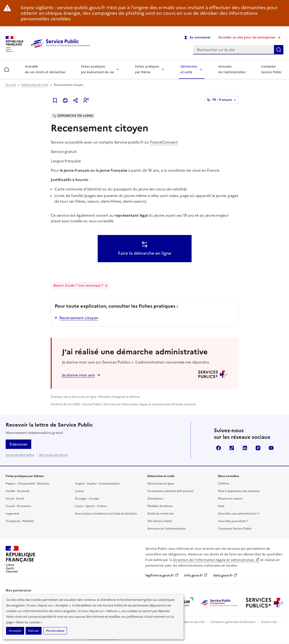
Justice (80, 491)
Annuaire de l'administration (167, 529)
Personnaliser (55, 631)
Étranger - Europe (87, 499)
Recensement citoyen (79, 318)
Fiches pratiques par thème (147, 69)
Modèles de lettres (160, 506)
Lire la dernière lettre (20, 455)
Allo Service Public (160, 521)
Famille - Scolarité (18, 491)
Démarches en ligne (161, 484)
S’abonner (18, 444)
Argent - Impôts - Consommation (97, 484)
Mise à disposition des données (239, 491)
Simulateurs (155, 499)
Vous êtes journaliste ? (233, 521)
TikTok (232, 448)
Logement (12, 514)
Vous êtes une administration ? (239, 514)
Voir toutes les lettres (53, 455)
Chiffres (223, 484)
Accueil (11, 85)
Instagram (258, 448)
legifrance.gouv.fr (162, 575)
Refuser (34, 631)
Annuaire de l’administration (232, 69)
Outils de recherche (161, 514)
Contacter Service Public (271, 69)
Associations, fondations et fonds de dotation (106, 514)
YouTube (271, 448)
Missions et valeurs (230, 499)
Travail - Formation (18, 506)
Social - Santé (15, 499)
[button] (86, 100)
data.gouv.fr (225, 575)
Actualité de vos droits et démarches (45, 69)
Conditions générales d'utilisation (233, 622)
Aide (221, 506)
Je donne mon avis (78, 375)
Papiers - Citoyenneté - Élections (27, 484)
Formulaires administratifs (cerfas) (170, 491)
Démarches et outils (189, 69)
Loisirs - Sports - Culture (91, 506)
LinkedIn (245, 448)
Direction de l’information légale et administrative (216, 560)
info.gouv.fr (196, 575)
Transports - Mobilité (20, 521)
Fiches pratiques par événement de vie (97, 69)
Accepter (15, 631)
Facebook (219, 448)
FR (222, 100)
